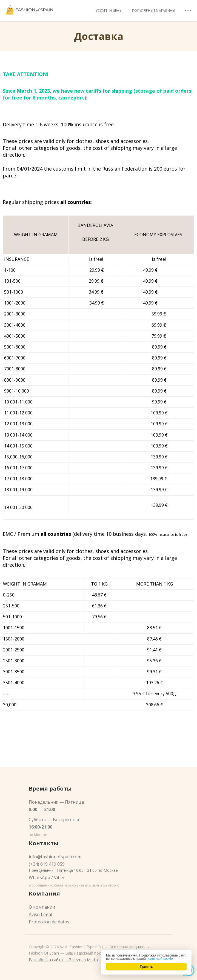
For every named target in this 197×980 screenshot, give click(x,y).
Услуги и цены (109, 11)
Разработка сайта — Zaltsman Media (63, 960)
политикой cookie (160, 959)
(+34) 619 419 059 (47, 864)
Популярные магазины (154, 11)
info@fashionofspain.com (55, 857)
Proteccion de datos (49, 922)
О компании (42, 907)
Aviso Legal (40, 914)
